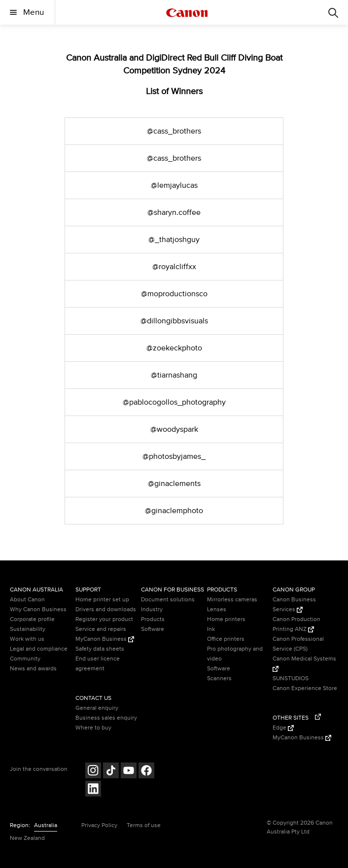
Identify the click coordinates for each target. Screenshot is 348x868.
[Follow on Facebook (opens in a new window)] (146, 772)
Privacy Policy (99, 825)
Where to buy (93, 728)
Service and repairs (101, 629)
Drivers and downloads (106, 609)
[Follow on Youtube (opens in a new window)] (129, 772)
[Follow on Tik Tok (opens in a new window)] (111, 772)
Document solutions (168, 600)
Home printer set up (102, 600)
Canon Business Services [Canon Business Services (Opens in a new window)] (294, 605)
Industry (152, 609)
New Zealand (27, 838)
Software (153, 629)
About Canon (27, 600)
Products (153, 619)
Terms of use (144, 825)
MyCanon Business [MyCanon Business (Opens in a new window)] (105, 639)
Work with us (27, 639)
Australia (46, 825)
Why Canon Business (38, 609)
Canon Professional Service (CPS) (298, 644)
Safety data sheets (100, 649)
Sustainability (28, 629)
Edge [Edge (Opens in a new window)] (283, 728)
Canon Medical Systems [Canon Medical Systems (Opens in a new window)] (304, 663)
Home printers (226, 619)
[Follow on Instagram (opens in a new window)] (93, 772)
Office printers (226, 639)
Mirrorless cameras (232, 600)
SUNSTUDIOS (291, 678)
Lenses (217, 609)
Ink (211, 629)
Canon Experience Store (305, 688)
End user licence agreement (98, 664)
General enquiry (97, 708)
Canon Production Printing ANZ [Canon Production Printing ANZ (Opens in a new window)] (296, 624)
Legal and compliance (39, 649)
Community (25, 659)
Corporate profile (32, 619)
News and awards (33, 669)
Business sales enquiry (106, 718)
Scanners (219, 678)
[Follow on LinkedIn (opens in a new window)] (93, 790)
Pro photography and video (235, 654)
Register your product (104, 619)
